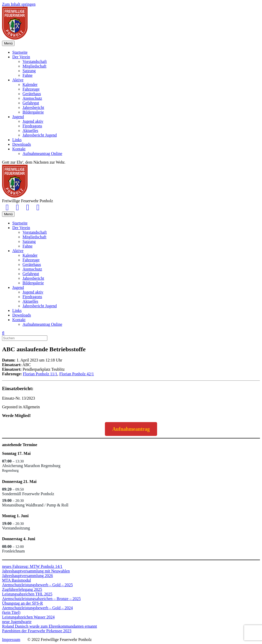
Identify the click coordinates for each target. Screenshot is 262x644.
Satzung (29, 71)
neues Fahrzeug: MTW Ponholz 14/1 (32, 566)
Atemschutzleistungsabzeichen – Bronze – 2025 (41, 599)
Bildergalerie (33, 112)
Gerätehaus (32, 94)
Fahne (28, 75)
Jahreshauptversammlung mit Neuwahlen (36, 571)
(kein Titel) (11, 612)
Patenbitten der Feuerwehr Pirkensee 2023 (37, 631)
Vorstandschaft (35, 61)
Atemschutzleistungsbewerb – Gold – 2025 (37, 585)
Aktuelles (30, 131)
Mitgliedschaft (34, 66)
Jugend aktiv (33, 121)
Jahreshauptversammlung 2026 (28, 576)
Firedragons (32, 126)
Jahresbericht (33, 108)
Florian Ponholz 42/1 (77, 374)
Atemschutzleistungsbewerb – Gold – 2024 (37, 608)
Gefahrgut (31, 103)
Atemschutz (32, 98)
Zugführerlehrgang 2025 (22, 589)
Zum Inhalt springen (19, 4)
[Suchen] (3, 333)
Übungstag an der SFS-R (23, 603)
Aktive (18, 80)
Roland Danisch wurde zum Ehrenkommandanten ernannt (50, 626)
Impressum (11, 640)
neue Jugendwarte (17, 622)
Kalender (30, 84)
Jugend (18, 117)
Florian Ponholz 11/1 (40, 374)
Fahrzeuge (31, 89)
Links (17, 140)
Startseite (20, 52)
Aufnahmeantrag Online (42, 154)
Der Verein (21, 57)
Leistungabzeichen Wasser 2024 (28, 617)
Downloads (22, 144)
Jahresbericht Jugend (40, 135)
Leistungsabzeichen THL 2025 (27, 594)
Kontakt (19, 149)
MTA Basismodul (17, 580)
